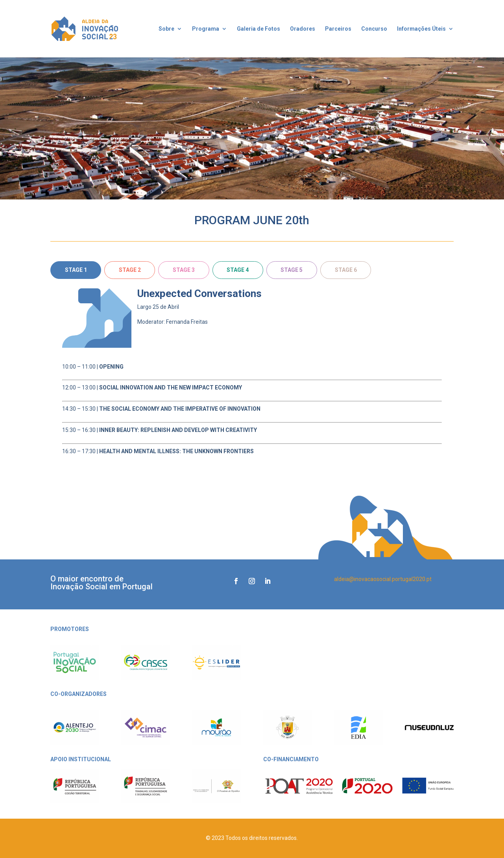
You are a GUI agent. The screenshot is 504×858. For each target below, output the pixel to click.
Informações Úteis (421, 29)
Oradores (303, 29)
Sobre (166, 29)
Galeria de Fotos (258, 29)
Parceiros (338, 29)
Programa (206, 29)
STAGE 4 (238, 270)
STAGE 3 (184, 270)
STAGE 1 (76, 270)
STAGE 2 (130, 270)
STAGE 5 (292, 270)
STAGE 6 (346, 270)
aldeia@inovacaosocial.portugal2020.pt (383, 579)
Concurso (374, 29)
